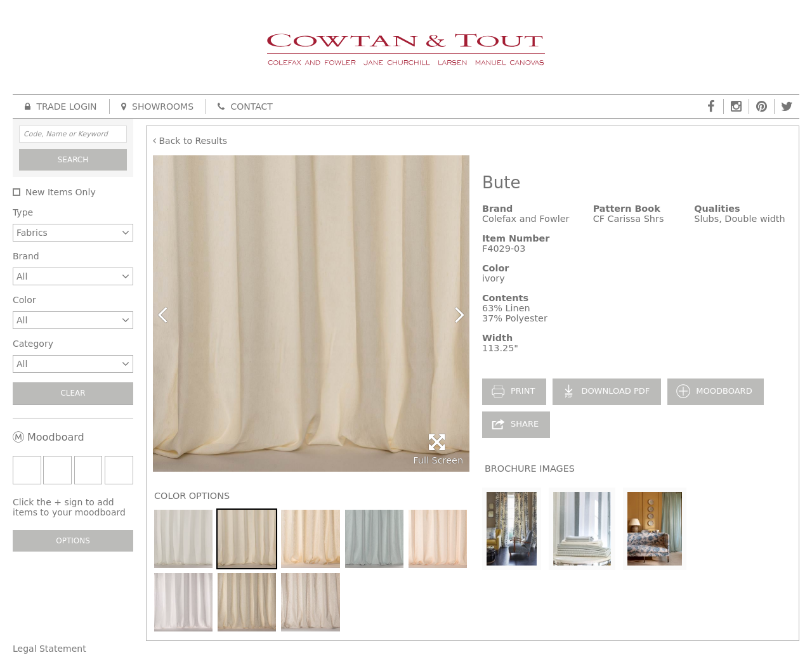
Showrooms (157, 107)
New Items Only (61, 192)
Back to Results (190, 141)
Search (73, 160)
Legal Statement (49, 649)
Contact (245, 107)
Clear (73, 393)
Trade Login (61, 107)
